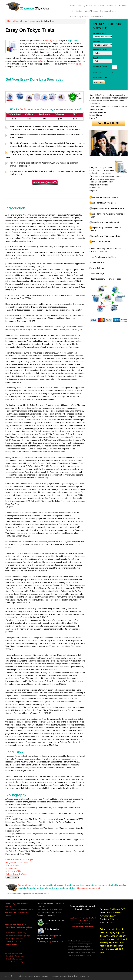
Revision (122, 6)
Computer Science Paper (23, 930)
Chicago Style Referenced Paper (15, 956)
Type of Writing (99, 33)
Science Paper (19, 939)
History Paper (9, 941)
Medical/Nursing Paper (12, 927)
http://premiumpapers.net (88, 888)
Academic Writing (13, 868)
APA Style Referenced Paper (14, 953)
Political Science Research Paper (19, 859)
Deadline (97, 58)
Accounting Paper (11, 924)
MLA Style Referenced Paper (14, 959)
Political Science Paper (12, 936)
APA (98, 188)
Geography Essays (21, 933)
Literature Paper (10, 930)
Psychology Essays (24, 936)
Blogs (17, 21)
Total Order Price (100, 77)
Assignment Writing (14, 871)
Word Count (98, 72)
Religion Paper (10, 939)
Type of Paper (98, 42)
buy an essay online (35, 61)
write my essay (51, 41)
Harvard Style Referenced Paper (15, 962)
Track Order (111, 6)
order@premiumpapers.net (49, 936)
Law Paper (18, 941)
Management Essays (26, 927)
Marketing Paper (21, 924)
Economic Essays (10, 933)
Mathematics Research (12, 944)
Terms (71, 918)
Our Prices (25, 109)
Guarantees (79, 921)
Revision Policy (79, 918)
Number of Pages (100, 66)
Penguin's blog (28, 21)
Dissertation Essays (11, 910)
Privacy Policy (83, 927)
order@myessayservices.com (50, 941)
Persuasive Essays (10, 904)
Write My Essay (91, 11)
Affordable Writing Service (81, 6)
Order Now (99, 6)
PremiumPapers (74, 64)
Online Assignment (11, 913)
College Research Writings (25, 910)
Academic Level (100, 50)
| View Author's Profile (15, 894)
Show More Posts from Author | (38, 894)
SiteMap (91, 927)
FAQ (72, 11)
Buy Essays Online (108, 11)
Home (10, 21)
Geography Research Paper (17, 862)
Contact (79, 11)
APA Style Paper (12, 865)
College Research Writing (16, 874)
